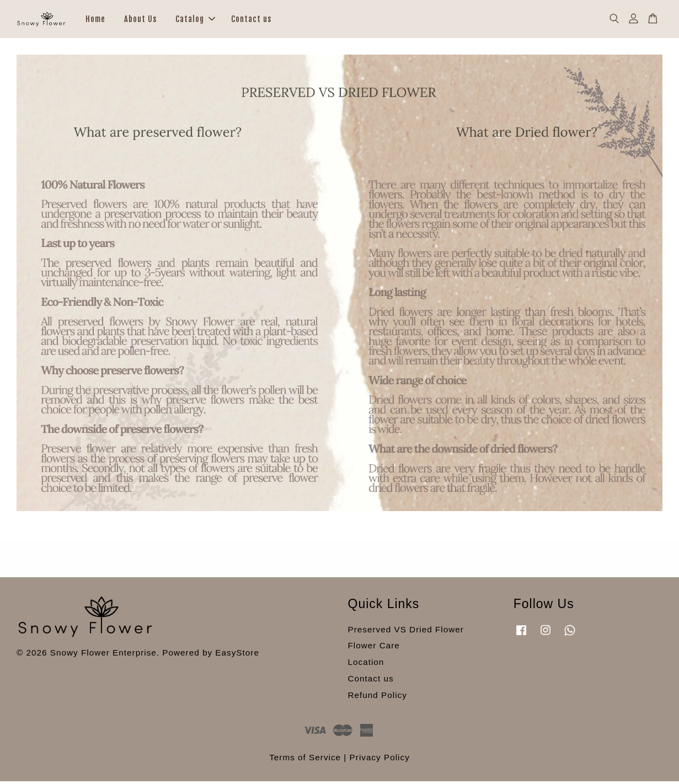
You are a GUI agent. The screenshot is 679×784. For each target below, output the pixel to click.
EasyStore (237, 655)
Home (95, 20)
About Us (140, 20)
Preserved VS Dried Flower (406, 632)
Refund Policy (378, 697)
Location (366, 665)
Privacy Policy (380, 760)
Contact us (251, 20)
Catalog (195, 20)
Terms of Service (305, 760)
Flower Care (374, 648)
